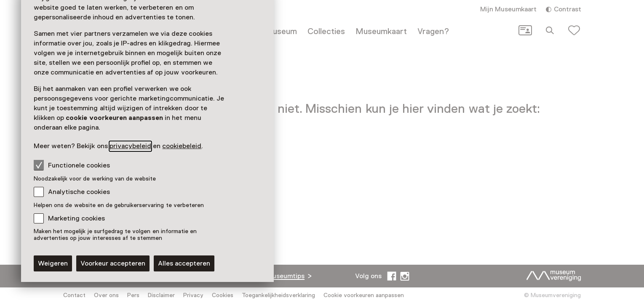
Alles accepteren (184, 263)
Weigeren (53, 263)
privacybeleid (130, 146)
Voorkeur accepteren (113, 263)
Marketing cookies (76, 218)
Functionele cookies (72, 165)
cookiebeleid (182, 146)
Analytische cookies (79, 192)
